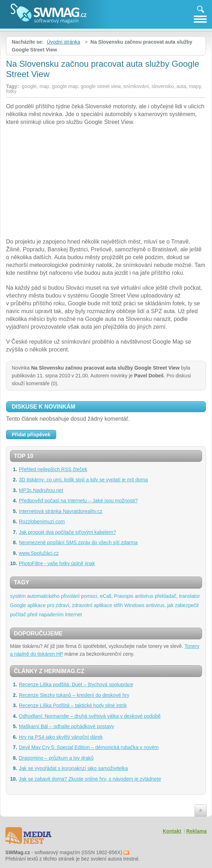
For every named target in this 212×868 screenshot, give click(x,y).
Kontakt (172, 831)
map (44, 86)
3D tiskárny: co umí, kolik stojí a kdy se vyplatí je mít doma (83, 480)
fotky (11, 91)
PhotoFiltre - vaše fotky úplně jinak (57, 563)
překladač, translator (177, 596)
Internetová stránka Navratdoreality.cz (61, 511)
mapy (195, 86)
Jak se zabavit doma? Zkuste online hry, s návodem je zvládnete (90, 779)
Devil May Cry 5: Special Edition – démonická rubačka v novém (89, 747)
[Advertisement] (106, 183)
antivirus (144, 596)
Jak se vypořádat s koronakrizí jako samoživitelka (73, 768)
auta (181, 86)
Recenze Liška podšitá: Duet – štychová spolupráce (76, 684)
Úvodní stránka (63, 42)
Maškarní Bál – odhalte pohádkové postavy (67, 726)
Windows (134, 605)
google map (65, 86)
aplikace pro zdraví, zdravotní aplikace (70, 605)
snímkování (136, 86)
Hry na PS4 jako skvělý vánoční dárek (61, 737)
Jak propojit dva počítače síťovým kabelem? (67, 532)
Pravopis (124, 596)
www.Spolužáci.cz (39, 553)
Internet (73, 615)
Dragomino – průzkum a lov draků (56, 758)
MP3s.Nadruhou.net (41, 490)
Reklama (196, 831)
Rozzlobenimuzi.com (42, 522)
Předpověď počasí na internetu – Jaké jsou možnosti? (78, 501)
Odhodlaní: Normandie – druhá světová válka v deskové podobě (90, 716)
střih (118, 605)
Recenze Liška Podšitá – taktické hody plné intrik (73, 705)
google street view (101, 86)
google (29, 86)
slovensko (163, 86)
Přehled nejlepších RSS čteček (53, 469)
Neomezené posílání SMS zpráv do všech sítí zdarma (78, 542)
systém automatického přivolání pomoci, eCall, (61, 596)
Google (18, 605)
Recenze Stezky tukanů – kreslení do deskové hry (74, 695)
